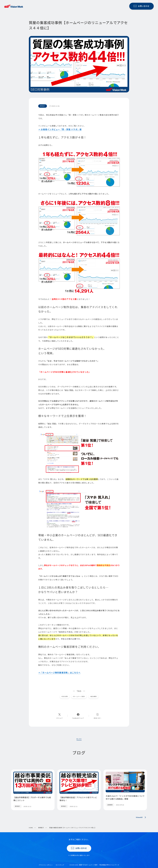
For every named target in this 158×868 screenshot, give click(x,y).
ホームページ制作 (79, 696)
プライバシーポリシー (46, 865)
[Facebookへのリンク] (78, 716)
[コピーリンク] (98, 716)
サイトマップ (60, 865)
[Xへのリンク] (60, 716)
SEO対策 (65, 696)
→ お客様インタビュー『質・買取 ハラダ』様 (60, 129)
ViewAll (141, 817)
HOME (31, 828)
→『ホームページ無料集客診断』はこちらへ (59, 672)
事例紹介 (41, 828)
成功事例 (93, 696)
